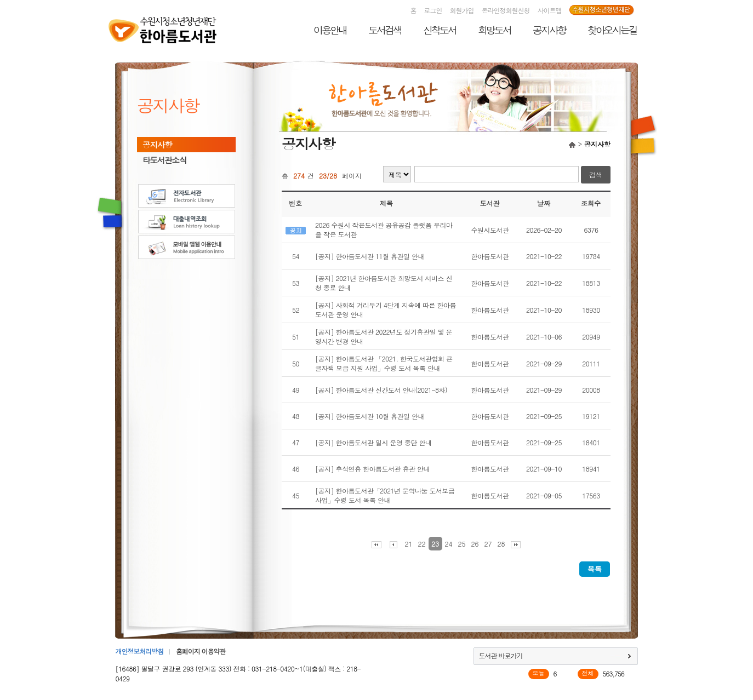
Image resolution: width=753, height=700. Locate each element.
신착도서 (440, 30)
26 (475, 544)
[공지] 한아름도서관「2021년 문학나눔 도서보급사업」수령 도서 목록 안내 (385, 495)
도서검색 (385, 30)
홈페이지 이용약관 (201, 651)
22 (422, 544)
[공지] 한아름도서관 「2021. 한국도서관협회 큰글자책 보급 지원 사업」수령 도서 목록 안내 (384, 363)
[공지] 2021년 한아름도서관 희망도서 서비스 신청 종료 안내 (384, 283)
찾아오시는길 (612, 30)
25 (462, 544)
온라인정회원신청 (506, 10)
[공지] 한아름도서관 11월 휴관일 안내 (370, 256)
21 (409, 544)
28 (501, 544)
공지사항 (549, 30)
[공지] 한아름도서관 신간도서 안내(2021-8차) (381, 390)
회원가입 (462, 10)
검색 (596, 174)
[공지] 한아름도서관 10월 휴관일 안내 (370, 416)
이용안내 (330, 30)
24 (449, 544)
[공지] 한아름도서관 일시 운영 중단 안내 (373, 442)
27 (488, 544)
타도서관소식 (164, 160)
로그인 (433, 10)
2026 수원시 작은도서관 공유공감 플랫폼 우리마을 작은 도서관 (384, 229)
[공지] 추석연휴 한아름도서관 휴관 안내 (372, 469)
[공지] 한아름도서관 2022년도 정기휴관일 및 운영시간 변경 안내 (384, 336)
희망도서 (494, 30)
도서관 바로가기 (501, 655)
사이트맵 (550, 10)
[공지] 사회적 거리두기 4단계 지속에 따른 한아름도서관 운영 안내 (386, 309)
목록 (595, 569)
